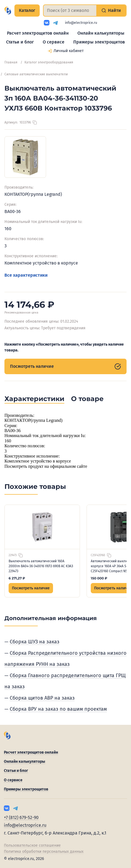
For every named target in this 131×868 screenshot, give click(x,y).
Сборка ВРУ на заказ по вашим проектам (58, 709)
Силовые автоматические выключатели (36, 74)
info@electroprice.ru (81, 23)
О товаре (87, 399)
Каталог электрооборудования (49, 62)
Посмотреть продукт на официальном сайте (46, 466)
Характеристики (34, 399)
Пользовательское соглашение (32, 845)
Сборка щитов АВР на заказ (42, 698)
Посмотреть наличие (65, 366)
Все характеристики (26, 275)
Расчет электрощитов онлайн (38, 33)
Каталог (27, 10)
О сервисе (54, 42)
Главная (11, 62)
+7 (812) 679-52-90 (21, 817)
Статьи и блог (20, 42)
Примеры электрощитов (99, 42)
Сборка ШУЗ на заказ (35, 642)
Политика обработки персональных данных (44, 852)
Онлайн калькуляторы (101, 33)
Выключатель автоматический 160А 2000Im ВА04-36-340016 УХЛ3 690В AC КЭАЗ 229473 (41, 566)
